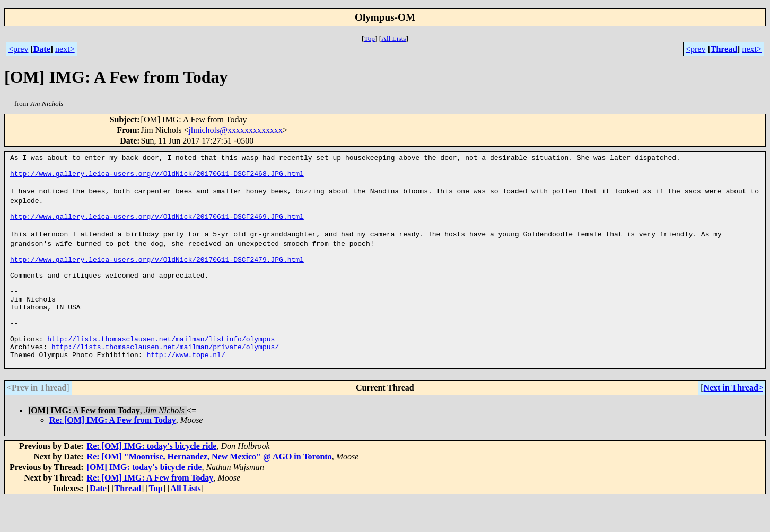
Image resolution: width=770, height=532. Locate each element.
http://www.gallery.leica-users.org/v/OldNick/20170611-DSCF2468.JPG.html (157, 176)
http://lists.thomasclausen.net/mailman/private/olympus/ (165, 377)
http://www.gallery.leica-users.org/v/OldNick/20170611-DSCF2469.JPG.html (157, 224)
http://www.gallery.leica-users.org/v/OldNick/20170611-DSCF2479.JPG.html (157, 272)
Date (42, 49)
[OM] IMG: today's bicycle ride (145, 500)
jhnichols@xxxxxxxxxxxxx (236, 130)
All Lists (393, 38)
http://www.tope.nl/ (186, 386)
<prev (18, 49)
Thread (724, 49)
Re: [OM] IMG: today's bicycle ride (152, 479)
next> (65, 49)
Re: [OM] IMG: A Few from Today (113, 453)
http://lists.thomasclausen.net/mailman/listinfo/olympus (161, 367)
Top (369, 38)
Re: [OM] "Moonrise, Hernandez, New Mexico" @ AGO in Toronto (209, 490)
